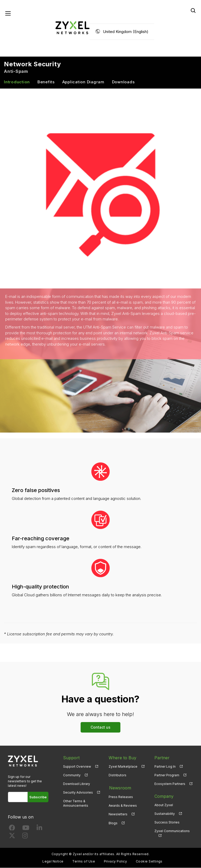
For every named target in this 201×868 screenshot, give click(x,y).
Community (72, 775)
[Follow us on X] (12, 837)
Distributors (118, 775)
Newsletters (118, 814)
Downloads (123, 82)
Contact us (100, 727)
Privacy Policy (116, 862)
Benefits (46, 82)
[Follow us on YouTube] (26, 829)
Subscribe (38, 797)
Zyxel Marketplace (123, 767)
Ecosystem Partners (170, 784)
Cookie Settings (149, 862)
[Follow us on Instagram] (25, 837)
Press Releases (121, 797)
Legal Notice (53, 862)
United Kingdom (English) (126, 32)
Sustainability (165, 814)
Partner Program (167, 775)
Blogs (113, 823)
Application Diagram (83, 82)
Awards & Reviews (123, 805)
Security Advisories (78, 793)
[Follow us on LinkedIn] (39, 829)
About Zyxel (164, 805)
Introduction (17, 82)
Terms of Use (84, 862)
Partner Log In (165, 767)
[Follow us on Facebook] (12, 829)
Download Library (77, 784)
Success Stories (167, 823)
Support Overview (77, 767)
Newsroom (120, 788)
